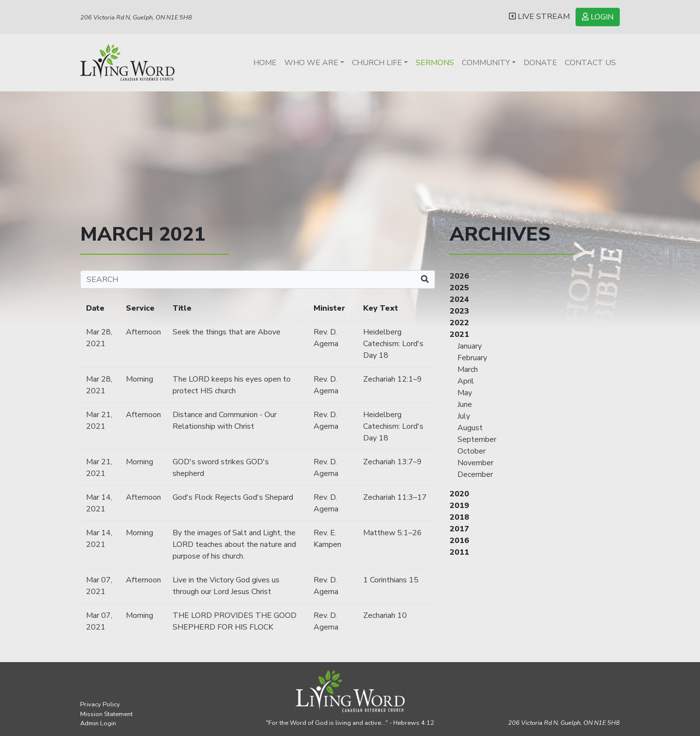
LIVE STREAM (539, 17)
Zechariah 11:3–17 (395, 497)
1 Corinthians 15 (391, 580)
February (472, 358)
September (477, 439)
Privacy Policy (100, 704)
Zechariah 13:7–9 (393, 462)
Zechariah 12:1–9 (393, 379)
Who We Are (311, 63)
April (466, 381)
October (472, 451)
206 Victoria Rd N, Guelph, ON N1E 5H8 (136, 18)
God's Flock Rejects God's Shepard (233, 497)
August (470, 428)
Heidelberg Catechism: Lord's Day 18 (393, 344)
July (464, 416)
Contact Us (590, 63)
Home (265, 63)
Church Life (377, 63)
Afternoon (143, 332)
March (468, 369)
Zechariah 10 (385, 615)
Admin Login (98, 723)
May (465, 393)
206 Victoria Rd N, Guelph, (564, 723)
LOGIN (598, 17)
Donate (540, 63)
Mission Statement (106, 714)
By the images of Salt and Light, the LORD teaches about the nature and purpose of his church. (234, 544)
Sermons (435, 63)
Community (486, 63)
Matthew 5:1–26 (393, 533)
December (475, 474)
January (470, 346)
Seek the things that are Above (227, 332)
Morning (140, 379)
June (465, 404)
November (475, 463)
